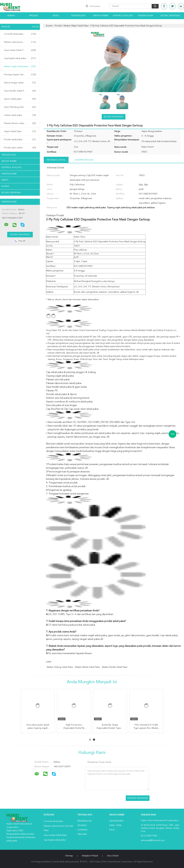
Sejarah (82, 825)
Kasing (5, 186)
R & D (112, 830)
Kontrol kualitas (123, 16)
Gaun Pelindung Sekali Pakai (20, 107)
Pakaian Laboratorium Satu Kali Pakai (21, 42)
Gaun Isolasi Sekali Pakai (20, 50)
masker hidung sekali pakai (60, 667)
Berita (5, 180)
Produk (34, 16)
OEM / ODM (115, 825)
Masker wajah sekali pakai (20, 66)
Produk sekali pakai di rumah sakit (20, 140)
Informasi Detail (56, 160)
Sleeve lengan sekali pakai (20, 83)
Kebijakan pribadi (90, 856)
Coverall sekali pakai (20, 34)
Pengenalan (84, 821)
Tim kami (82, 834)
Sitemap (69, 856)
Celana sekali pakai (20, 115)
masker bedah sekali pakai (115, 667)
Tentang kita (78, 16)
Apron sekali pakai (20, 99)
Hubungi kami (145, 16)
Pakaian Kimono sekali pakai (20, 123)
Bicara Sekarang (170, 16)
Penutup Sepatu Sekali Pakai (20, 75)
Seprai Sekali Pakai (20, 131)
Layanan (82, 830)
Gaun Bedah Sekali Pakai (20, 91)
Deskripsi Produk (84, 160)
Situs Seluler (113, 856)
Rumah (11, 16)
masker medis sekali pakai (87, 667)
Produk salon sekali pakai (20, 148)
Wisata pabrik (101, 16)
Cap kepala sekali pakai (20, 58)
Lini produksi (116, 821)
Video (56, 16)
